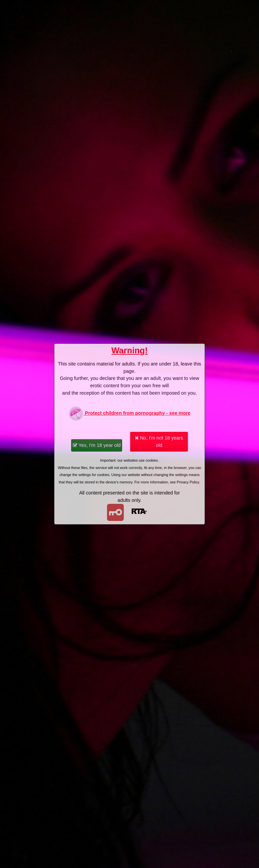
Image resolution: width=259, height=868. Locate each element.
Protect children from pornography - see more (129, 414)
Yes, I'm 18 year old (97, 445)
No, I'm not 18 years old (159, 442)
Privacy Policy (188, 482)
